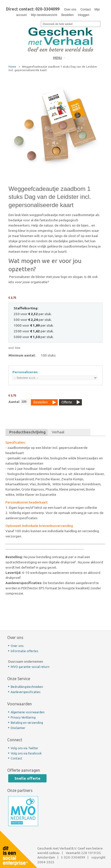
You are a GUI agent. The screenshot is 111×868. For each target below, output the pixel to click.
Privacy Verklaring (23, 717)
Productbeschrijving (27, 432)
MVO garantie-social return (30, 667)
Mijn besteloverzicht (44, 15)
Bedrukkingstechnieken (27, 687)
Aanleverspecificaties (26, 692)
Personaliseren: (25, 372)
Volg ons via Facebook (26, 753)
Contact (85, 9)
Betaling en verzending (27, 723)
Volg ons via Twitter (25, 748)
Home (12, 67)
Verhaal (58, 432)
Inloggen (84, 15)
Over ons (70, 9)
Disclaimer (18, 728)
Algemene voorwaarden (28, 712)
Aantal (14, 402)
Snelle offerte (27, 778)
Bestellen (67, 15)
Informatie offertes (24, 651)
